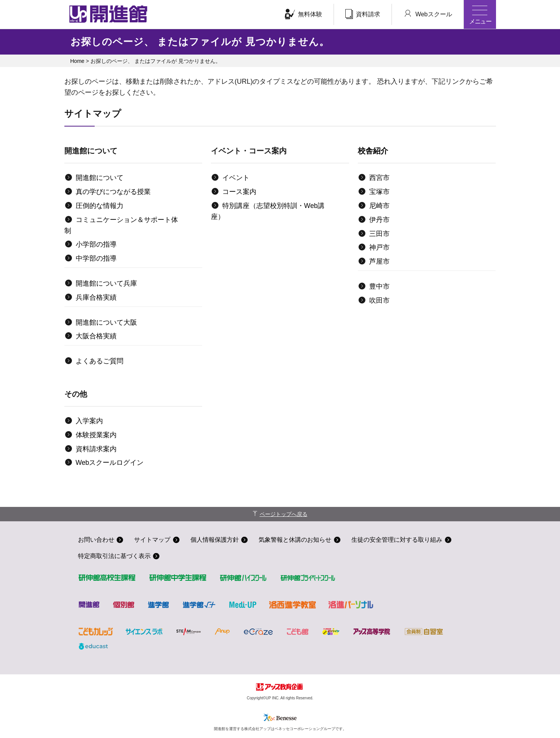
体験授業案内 (96, 435)
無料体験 (303, 14)
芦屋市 (379, 261)
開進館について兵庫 (106, 283)
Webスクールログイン (110, 463)
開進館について (100, 178)
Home (77, 61)
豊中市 (379, 286)
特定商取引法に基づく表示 (114, 556)
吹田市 (379, 300)
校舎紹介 (373, 151)
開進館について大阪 (106, 322)
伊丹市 (379, 220)
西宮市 (379, 178)
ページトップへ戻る (284, 514)
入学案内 (89, 421)
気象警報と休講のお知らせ (296, 540)
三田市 (379, 234)
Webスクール (428, 14)
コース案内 (239, 192)
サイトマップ (153, 540)
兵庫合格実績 (96, 297)
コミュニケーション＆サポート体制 (121, 225)
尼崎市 (379, 206)
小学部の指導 (96, 244)
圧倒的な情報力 (100, 206)
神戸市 (379, 247)
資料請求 (363, 14)
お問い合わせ (96, 540)
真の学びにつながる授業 (113, 192)
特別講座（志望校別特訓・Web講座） (268, 211)
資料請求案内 (96, 449)
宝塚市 (379, 192)
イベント (236, 178)
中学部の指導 (96, 258)
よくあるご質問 (100, 361)
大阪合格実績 (96, 336)
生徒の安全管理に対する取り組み (398, 540)
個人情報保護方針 (215, 540)
